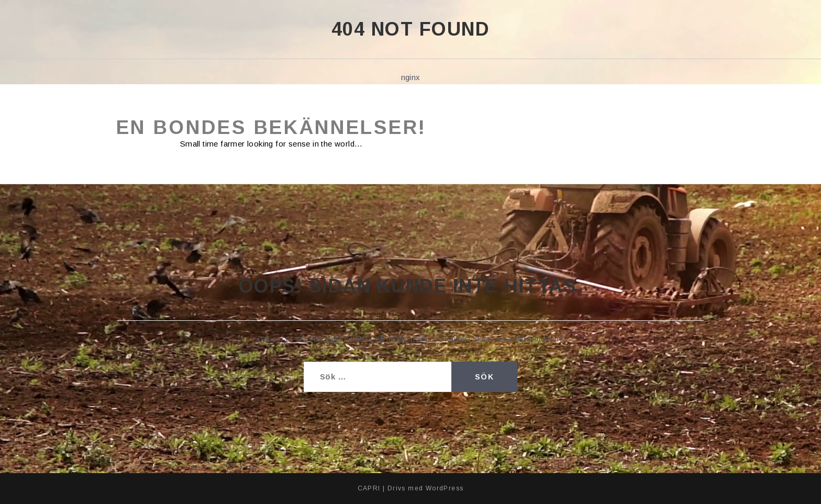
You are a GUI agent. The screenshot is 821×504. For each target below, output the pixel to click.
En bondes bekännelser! (271, 127)
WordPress (445, 488)
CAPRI (369, 488)
